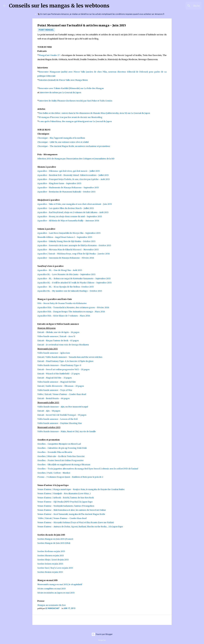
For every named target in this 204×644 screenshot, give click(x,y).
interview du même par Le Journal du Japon (61, 92)
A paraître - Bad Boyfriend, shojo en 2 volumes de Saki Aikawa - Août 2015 (73, 212)
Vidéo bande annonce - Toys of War (55, 390)
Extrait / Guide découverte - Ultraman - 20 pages (61, 386)
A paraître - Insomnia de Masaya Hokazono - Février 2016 (66, 258)
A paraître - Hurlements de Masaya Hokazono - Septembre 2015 (68, 188)
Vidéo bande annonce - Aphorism (54, 353)
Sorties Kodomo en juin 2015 (51, 551)
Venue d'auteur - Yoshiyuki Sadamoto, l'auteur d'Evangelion (66, 506)
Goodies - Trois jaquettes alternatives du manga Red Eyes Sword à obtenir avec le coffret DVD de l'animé (88, 469)
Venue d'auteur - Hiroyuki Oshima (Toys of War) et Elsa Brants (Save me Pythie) (76, 522)
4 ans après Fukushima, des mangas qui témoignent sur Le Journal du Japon (75, 121)
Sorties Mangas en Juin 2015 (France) (55, 539)
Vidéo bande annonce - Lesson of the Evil (58, 419)
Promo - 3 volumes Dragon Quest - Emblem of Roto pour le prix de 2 (70, 477)
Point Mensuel (46, 30)
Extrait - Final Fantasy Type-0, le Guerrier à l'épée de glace (65, 361)
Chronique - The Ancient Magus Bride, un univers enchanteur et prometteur (74, 146)
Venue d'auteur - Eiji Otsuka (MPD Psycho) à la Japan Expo (65, 502)
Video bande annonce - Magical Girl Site (57, 382)
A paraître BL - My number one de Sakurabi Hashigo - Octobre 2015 (70, 291)
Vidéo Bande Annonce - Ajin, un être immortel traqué (63, 407)
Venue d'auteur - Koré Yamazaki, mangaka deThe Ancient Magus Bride (71, 514)
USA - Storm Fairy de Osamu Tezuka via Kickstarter (62, 303)
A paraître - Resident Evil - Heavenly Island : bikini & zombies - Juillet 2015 (73, 175)
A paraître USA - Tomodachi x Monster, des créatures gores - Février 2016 (73, 307)
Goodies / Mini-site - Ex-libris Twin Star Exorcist (61, 456)
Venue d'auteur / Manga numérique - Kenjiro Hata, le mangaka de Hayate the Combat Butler (81, 489)
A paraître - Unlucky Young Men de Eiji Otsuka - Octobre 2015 (66, 241)
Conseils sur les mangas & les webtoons (59, 6)
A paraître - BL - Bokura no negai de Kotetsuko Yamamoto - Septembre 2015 (74, 279)
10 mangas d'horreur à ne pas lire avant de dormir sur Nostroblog (71, 117)
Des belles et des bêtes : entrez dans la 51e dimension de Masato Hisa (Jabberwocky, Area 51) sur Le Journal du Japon (94, 113)
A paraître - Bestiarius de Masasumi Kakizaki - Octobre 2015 (66, 192)
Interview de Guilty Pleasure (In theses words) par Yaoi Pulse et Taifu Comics (76, 101)
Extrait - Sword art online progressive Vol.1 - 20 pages (64, 369)
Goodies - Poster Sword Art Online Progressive (60, 460)
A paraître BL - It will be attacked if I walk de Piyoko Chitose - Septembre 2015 (75, 283)
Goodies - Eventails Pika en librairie (55, 452)
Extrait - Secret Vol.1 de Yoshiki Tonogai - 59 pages (62, 415)
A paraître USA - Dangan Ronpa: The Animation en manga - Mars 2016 (71, 312)
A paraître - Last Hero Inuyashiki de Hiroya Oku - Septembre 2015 (69, 233)
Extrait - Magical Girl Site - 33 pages (55, 378)
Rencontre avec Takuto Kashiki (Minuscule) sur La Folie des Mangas (71, 88)
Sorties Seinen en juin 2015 (50, 564)
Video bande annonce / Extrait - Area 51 (56, 336)
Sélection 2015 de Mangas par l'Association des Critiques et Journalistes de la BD (76, 159)
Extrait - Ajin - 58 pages (49, 411)
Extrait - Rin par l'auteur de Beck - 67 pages (58, 341)
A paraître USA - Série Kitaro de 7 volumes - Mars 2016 (64, 316)
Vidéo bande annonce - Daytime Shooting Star (60, 423)
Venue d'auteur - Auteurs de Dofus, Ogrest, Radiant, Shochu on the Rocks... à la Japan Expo (80, 527)
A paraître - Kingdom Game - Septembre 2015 (59, 183)
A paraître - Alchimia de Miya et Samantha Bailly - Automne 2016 (68, 221)
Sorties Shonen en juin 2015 (51, 556)
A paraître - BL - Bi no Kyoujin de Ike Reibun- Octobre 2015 (66, 287)
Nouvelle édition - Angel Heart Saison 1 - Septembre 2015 (65, 237)
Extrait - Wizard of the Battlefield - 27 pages (59, 374)
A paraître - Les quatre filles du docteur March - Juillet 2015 (66, 208)
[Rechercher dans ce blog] (185, 6)
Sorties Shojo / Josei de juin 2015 (53, 560)
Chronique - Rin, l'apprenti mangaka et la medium (61, 138)
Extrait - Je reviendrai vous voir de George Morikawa (63, 345)
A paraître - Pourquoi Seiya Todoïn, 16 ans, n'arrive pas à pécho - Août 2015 (74, 179)
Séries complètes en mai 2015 (52, 589)
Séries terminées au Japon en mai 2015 (56, 593)
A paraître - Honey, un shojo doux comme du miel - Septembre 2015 (70, 216)
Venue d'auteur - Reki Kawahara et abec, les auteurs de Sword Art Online (72, 510)
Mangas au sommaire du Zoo (52, 605)
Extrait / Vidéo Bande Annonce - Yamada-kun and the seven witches (70, 357)
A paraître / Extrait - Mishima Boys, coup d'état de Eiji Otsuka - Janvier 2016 (74, 254)
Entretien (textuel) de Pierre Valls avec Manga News (64, 80)
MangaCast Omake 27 (49, 55)
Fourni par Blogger (102, 634)
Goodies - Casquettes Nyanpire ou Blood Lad (59, 444)
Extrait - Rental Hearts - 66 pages (54, 398)
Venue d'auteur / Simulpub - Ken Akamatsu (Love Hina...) (64, 493)
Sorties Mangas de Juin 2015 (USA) (54, 543)
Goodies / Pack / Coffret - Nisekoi (54, 473)
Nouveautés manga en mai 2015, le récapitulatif (60, 584)
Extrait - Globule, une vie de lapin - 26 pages (58, 332)
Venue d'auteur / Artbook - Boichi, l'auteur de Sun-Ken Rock (66, 498)
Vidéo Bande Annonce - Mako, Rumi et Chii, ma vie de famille (67, 431)
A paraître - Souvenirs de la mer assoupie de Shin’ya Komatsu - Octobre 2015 (75, 245)
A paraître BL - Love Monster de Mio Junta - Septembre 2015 (66, 274)
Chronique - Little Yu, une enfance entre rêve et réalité (63, 142)
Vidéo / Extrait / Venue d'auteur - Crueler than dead (62, 394)
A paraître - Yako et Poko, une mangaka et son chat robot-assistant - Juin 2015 (75, 204)
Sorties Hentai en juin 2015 (50, 572)
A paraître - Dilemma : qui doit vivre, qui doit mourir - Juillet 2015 (69, 171)
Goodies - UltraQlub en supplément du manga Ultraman (64, 465)
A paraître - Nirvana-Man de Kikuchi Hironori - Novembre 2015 (68, 250)
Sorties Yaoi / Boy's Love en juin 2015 (55, 568)
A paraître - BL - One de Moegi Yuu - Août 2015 (60, 270)
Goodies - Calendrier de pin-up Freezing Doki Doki (62, 448)
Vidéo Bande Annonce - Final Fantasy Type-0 (59, 365)
